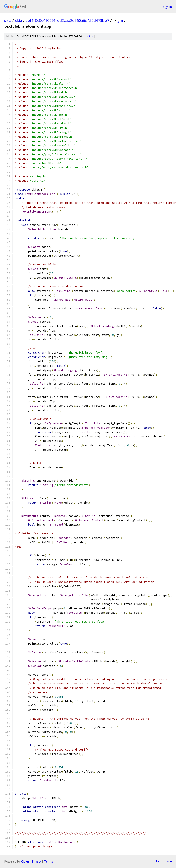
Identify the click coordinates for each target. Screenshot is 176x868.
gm (120, 20)
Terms (49, 861)
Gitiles (25, 861)
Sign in (167, 7)
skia (8, 20)
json (168, 861)
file (90, 36)
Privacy (37, 861)
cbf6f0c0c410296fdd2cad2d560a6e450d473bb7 (67, 20)
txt (158, 861)
